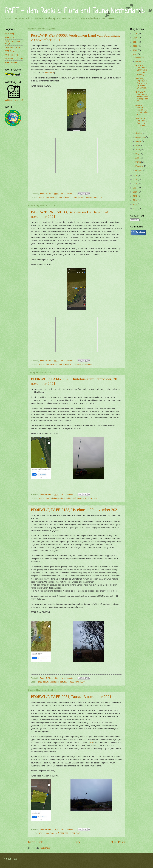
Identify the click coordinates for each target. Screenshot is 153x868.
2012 (136, 208)
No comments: (67, 194)
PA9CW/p (54, 197)
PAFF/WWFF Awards (14, 59)
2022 (136, 50)
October (139, 133)
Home (77, 842)
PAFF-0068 (68, 197)
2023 (136, 46)
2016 (136, 192)
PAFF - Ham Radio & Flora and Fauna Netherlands (75, 11)
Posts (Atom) (45, 848)
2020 (136, 175)
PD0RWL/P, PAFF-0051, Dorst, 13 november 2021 (71, 697)
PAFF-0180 (68, 364)
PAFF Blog (9, 34)
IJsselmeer (54, 682)
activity (46, 197)
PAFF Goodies (11, 62)
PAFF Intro (9, 37)
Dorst (52, 833)
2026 (136, 34)
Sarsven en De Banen (84, 364)
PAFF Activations (12, 51)
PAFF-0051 (64, 833)
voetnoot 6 (49, 73)
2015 (136, 196)
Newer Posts (36, 842)
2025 (136, 38)
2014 (136, 200)
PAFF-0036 (82, 498)
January (139, 170)
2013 (136, 204)
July (137, 145)
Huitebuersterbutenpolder (61, 498)
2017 (136, 188)
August (139, 141)
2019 (136, 179)
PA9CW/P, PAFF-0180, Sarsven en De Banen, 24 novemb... (141, 83)
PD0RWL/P (92, 498)
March (138, 162)
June (138, 150)
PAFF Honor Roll (12, 55)
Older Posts (118, 842)
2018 (136, 184)
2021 (40, 197)
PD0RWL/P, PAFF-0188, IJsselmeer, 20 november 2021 (75, 510)
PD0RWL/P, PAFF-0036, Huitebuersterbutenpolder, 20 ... (142, 97)
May (137, 154)
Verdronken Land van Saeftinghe (88, 197)
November (140, 62)
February (139, 166)
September (140, 137)
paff (61, 197)
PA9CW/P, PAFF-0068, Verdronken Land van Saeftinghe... (141, 70)
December (140, 58)
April (138, 158)
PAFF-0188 (69, 682)
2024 (136, 42)
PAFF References (12, 47)
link (91, 743)
